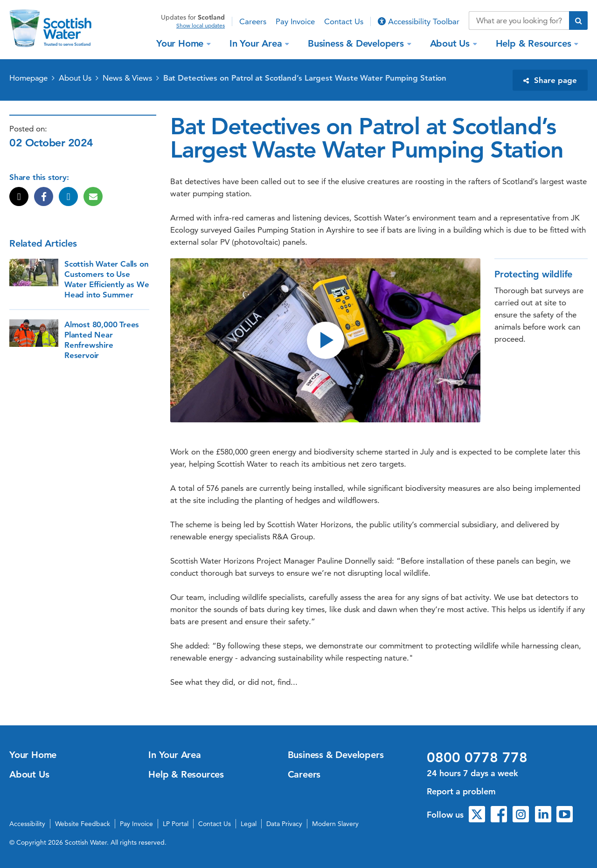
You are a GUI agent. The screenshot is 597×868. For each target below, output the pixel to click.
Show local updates (201, 26)
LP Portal (176, 824)
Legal (249, 824)
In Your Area (257, 43)
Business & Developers (357, 43)
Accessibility (27, 824)
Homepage (28, 78)
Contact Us (344, 21)
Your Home (181, 43)
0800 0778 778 (477, 758)
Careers (253, 21)
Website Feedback (83, 824)
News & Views (127, 78)
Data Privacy (284, 824)
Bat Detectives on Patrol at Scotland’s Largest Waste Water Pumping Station (305, 78)
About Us (451, 43)
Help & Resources (535, 43)
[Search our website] (519, 21)
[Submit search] (578, 21)
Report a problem (461, 791)
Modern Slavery (335, 824)
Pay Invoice (295, 21)
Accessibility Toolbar (419, 21)
